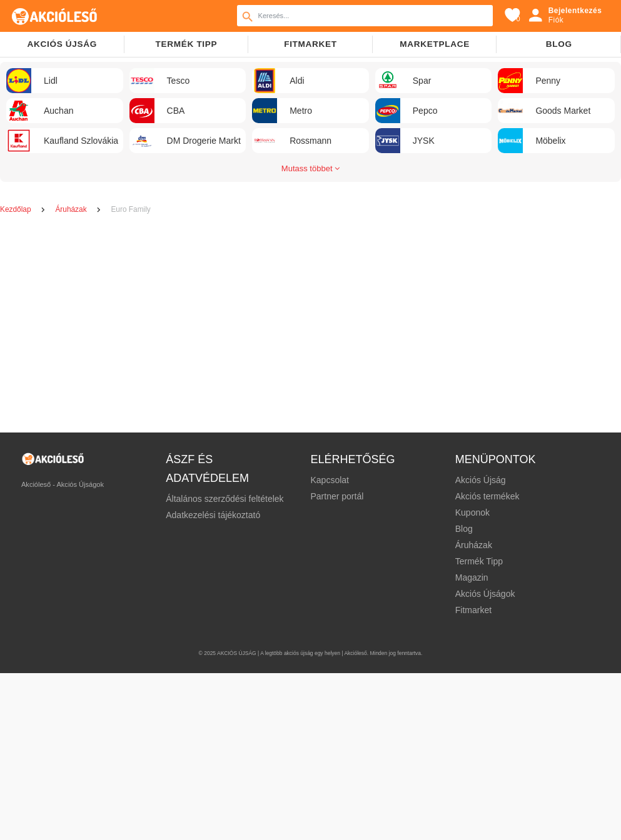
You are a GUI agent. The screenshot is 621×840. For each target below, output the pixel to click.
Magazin (472, 577)
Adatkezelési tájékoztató (213, 515)
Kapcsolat (329, 480)
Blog (559, 44)
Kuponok (472, 512)
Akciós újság (62, 44)
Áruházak (72, 209)
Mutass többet (310, 168)
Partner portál (337, 496)
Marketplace (435, 44)
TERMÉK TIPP (186, 44)
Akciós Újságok (485, 594)
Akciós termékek (487, 496)
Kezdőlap (17, 209)
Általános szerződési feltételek (225, 499)
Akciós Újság (481, 480)
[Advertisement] (306, 325)
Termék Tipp (479, 561)
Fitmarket (310, 44)
